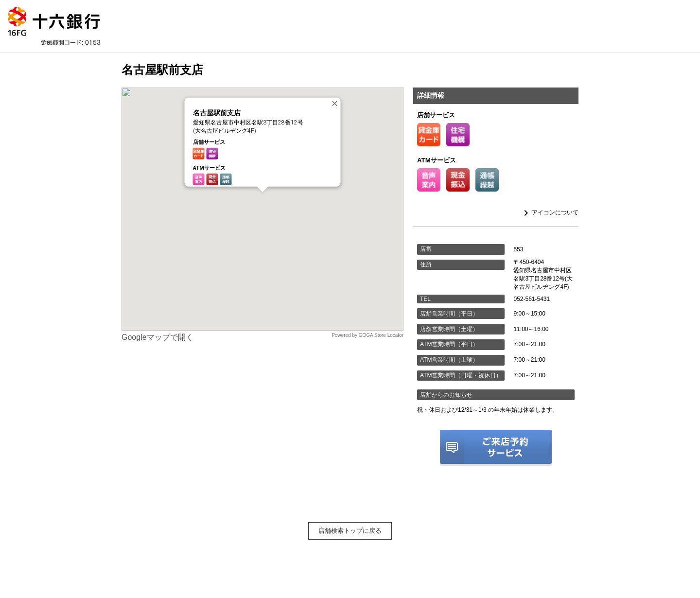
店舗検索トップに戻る (350, 531)
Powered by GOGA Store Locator (367, 335)
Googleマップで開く (157, 337)
